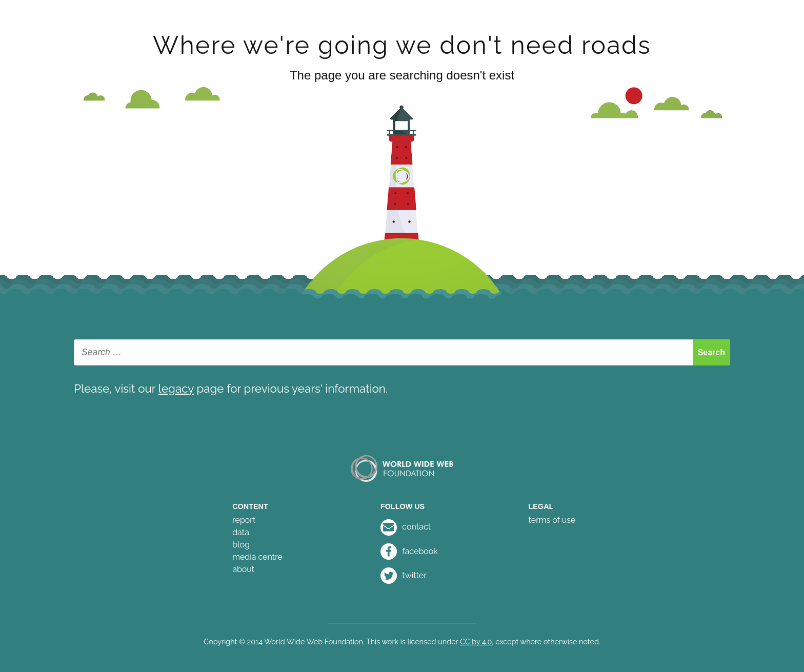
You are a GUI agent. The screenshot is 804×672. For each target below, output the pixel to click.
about (243, 569)
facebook (409, 551)
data (241, 532)
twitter (404, 575)
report (244, 520)
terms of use (552, 520)
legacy (176, 389)
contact (406, 527)
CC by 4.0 (476, 642)
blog (241, 545)
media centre (257, 557)
